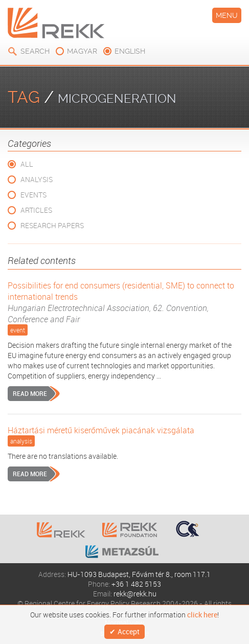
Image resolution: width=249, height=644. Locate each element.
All (27, 164)
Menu (227, 15)
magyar (82, 51)
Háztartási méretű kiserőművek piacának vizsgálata (101, 430)
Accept (129, 631)
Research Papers (52, 225)
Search (35, 51)
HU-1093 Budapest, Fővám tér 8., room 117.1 (139, 574)
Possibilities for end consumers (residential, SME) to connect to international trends (124, 302)
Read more (30, 393)
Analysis (37, 179)
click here (202, 615)
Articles (36, 210)
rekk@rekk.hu (135, 594)
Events (33, 195)
